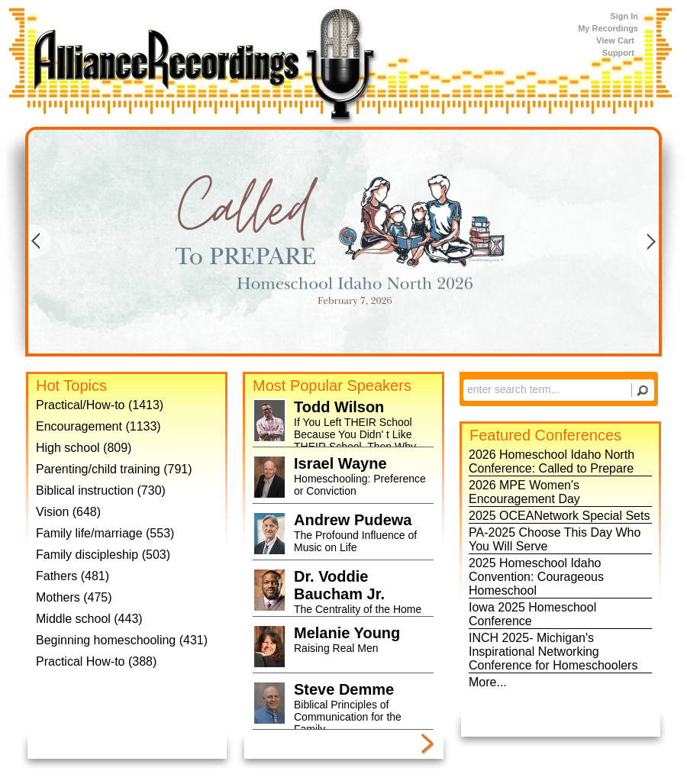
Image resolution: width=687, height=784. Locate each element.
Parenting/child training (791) (114, 469)
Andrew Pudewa (353, 520)
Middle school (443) (89, 619)
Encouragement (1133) (98, 426)
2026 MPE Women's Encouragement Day (524, 492)
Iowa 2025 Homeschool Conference (532, 614)
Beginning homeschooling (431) (122, 640)
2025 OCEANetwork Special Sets (559, 516)
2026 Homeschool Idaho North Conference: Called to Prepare (552, 461)
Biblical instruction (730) (101, 490)
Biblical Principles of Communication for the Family (348, 717)
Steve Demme (344, 689)
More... (488, 682)
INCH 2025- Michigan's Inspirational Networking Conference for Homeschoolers (553, 652)
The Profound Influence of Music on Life (355, 541)
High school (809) (84, 448)
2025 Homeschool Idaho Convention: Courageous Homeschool (536, 577)
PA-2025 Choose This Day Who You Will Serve (555, 539)
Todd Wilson (339, 407)
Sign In (624, 16)
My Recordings (608, 28)
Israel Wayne (340, 463)
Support (618, 53)
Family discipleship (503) (103, 555)
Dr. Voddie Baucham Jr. (339, 585)
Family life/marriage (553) (105, 533)
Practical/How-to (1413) (100, 405)
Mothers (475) (74, 597)
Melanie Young (347, 633)
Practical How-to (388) (96, 661)
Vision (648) (68, 512)
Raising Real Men (336, 648)
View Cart (615, 40)
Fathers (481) (73, 576)
